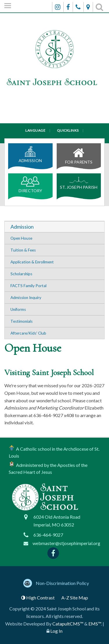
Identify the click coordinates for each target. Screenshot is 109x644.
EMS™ (95, 624)
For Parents (79, 155)
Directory (30, 185)
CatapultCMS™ (68, 624)
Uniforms (18, 309)
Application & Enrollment (32, 262)
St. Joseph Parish (79, 183)
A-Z (75, 598)
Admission (30, 155)
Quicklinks (68, 130)
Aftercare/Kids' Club (28, 333)
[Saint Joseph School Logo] (54, 70)
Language (35, 130)
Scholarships (21, 274)
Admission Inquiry (26, 298)
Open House (21, 238)
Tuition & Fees (23, 250)
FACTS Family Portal (28, 286)
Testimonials (22, 321)
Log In (56, 631)
